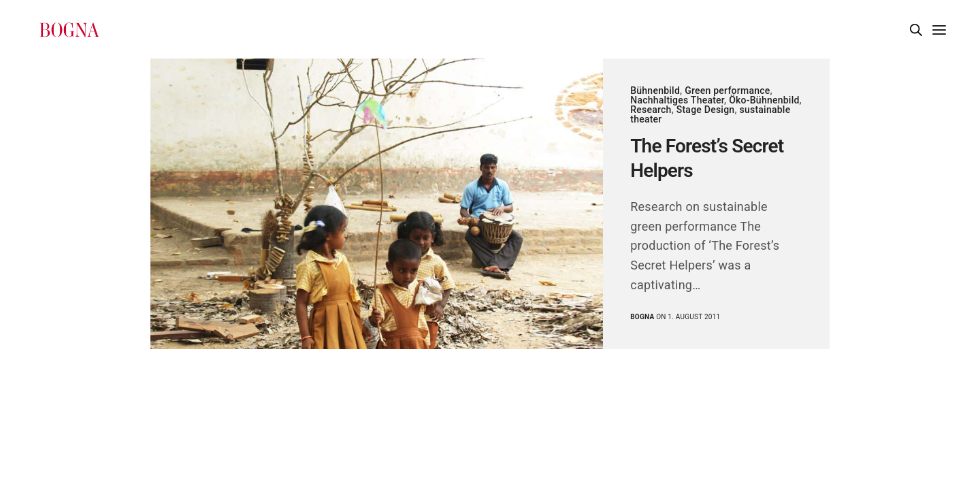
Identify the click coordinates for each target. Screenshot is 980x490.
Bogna (642, 317)
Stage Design (706, 110)
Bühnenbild (655, 91)
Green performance (727, 91)
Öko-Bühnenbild (764, 100)
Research (651, 110)
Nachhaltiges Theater (677, 100)
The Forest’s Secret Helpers (707, 158)
